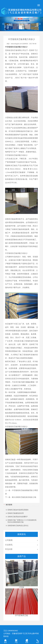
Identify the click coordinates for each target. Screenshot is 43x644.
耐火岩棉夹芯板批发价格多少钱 (24, 497)
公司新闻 (9, 540)
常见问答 (9, 549)
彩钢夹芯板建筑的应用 (16, 513)
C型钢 (11, 61)
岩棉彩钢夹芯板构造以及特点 (18, 526)
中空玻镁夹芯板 (11, 47)
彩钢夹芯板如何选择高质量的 (18, 510)
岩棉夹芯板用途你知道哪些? (18, 517)
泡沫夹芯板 (23, 57)
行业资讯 (9, 545)
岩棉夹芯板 (9, 219)
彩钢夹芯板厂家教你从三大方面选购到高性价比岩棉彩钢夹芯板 (22, 521)
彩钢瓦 (8, 64)
